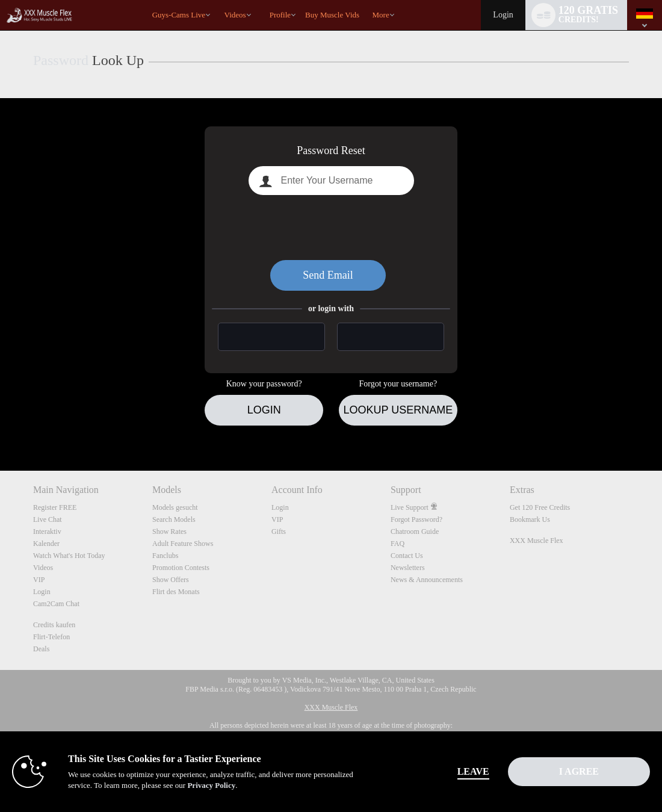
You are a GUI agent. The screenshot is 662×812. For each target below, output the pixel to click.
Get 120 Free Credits (540, 507)
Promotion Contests (181, 568)
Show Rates (169, 532)
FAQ (398, 544)
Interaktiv (47, 532)
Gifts (279, 532)
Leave (473, 771)
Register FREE (55, 507)
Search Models (174, 519)
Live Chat (48, 519)
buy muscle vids (332, 15)
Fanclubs (165, 556)
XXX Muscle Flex (537, 541)
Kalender (46, 544)
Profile (280, 15)
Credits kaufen (54, 625)
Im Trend (219, 0)
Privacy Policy (211, 785)
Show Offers (171, 580)
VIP (39, 580)
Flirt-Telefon (51, 637)
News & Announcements (427, 580)
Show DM (0, 426)
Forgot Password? (416, 519)
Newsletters (408, 568)
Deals (41, 649)
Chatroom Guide (415, 532)
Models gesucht (175, 507)
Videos (235, 15)
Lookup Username (398, 410)
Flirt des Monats (176, 592)
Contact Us (407, 556)
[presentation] (331, 228)
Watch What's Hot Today (69, 556)
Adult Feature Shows (183, 544)
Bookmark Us (530, 519)
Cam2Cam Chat (56, 604)
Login (503, 15)
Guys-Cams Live (179, 15)
